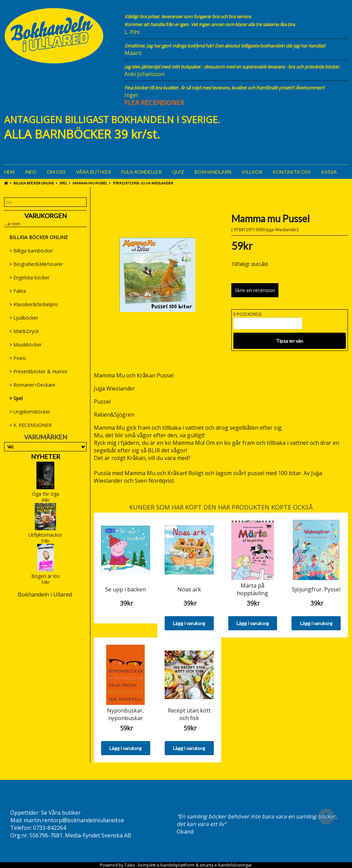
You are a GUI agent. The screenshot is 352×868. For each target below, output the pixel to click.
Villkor (252, 172)
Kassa (329, 172)
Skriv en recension (255, 290)
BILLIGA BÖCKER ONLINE (34, 183)
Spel (63, 183)
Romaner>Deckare (32, 385)
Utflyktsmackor (45, 535)
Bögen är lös (46, 576)
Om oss (56, 172)
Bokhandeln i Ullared (45, 594)
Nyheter (46, 457)
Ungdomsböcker (30, 412)
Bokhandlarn (213, 172)
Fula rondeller (141, 172)
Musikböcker (25, 345)
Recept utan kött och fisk (189, 714)
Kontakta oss (292, 172)
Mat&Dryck (24, 331)
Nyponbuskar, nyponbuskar (125, 714)
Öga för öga (46, 494)
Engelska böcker (29, 277)
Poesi (18, 358)
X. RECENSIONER (30, 425)
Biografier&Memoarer (36, 264)
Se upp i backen (125, 589)
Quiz (178, 172)
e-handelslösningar (233, 865)
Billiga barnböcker (31, 251)
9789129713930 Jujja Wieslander (143, 183)
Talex (130, 865)
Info (31, 172)
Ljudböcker (24, 318)
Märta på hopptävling (252, 589)
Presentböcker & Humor (38, 371)
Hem (9, 172)
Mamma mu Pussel (90, 183)
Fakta (18, 291)
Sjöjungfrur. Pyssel (316, 589)
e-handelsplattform (176, 865)
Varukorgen (46, 216)
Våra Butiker (93, 172)
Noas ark (189, 589)
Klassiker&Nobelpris (34, 304)
